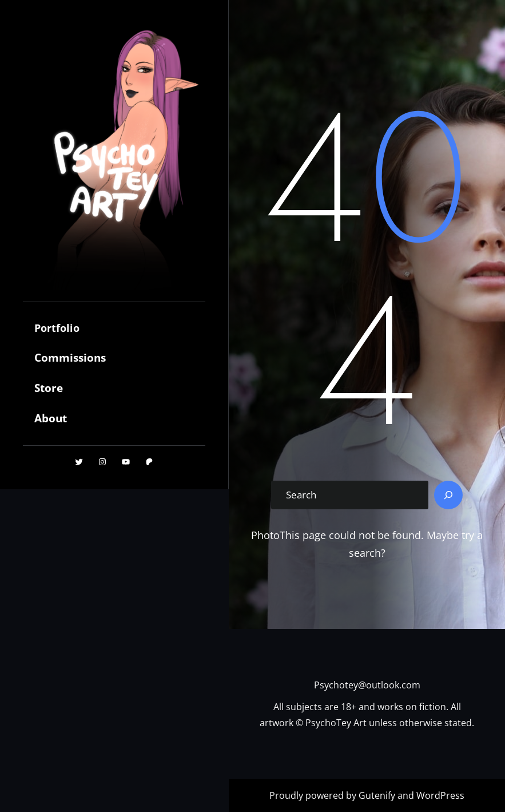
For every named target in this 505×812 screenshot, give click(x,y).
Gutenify (378, 795)
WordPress (440, 795)
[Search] (448, 495)
